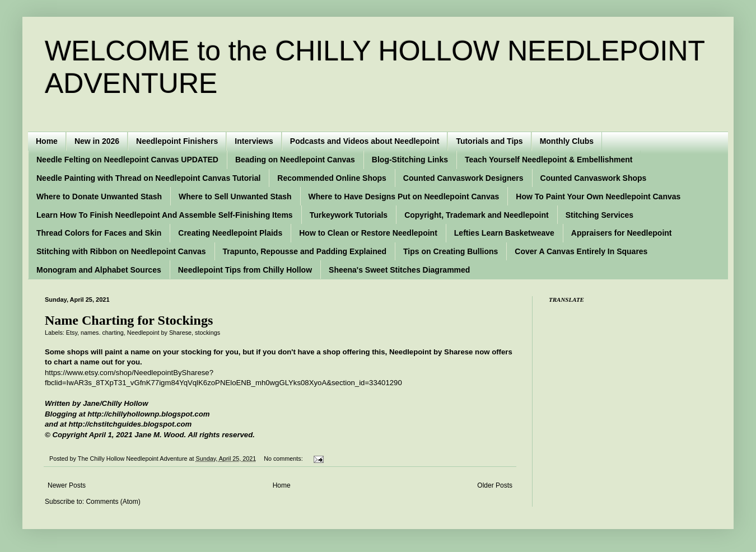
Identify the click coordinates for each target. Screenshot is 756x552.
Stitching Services (599, 215)
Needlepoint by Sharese (159, 333)
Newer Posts (67, 485)
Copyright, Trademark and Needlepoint (477, 215)
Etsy (72, 333)
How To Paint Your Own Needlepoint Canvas (598, 197)
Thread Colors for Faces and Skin (99, 233)
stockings (207, 333)
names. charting (102, 333)
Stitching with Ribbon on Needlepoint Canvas (121, 251)
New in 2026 (97, 141)
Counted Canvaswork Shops (594, 178)
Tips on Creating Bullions (451, 251)
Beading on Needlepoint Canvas (295, 160)
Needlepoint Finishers (177, 141)
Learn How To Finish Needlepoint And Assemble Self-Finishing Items (165, 215)
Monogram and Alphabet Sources (99, 270)
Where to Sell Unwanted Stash (235, 197)
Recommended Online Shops (332, 178)
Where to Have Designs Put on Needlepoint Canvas (404, 197)
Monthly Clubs (567, 141)
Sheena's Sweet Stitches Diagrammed (399, 270)
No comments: (284, 459)
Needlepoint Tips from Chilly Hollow (245, 270)
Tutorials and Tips (489, 141)
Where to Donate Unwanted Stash (99, 197)
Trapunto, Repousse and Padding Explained (305, 251)
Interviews (254, 141)
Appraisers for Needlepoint (622, 233)
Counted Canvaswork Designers (463, 178)
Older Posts (495, 485)
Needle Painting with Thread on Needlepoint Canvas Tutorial (148, 178)
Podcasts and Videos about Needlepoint (365, 141)
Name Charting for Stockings (129, 320)
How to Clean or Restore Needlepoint (368, 233)
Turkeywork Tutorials (349, 215)
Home (47, 141)
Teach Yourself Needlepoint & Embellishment (549, 160)
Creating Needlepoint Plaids (230, 233)
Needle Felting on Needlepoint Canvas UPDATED (127, 160)
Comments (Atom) (113, 502)
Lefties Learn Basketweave (504, 233)
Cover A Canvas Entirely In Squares (581, 251)
